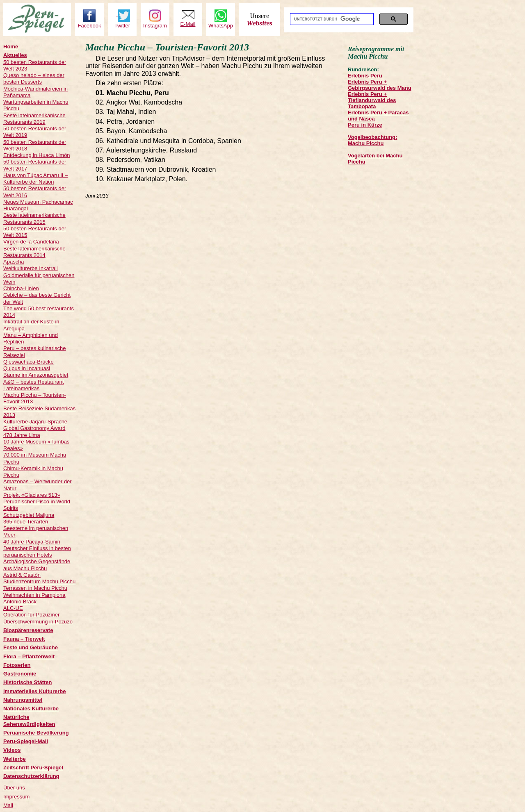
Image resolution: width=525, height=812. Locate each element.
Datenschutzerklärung (31, 776)
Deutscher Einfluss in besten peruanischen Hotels (37, 552)
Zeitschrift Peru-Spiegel (33, 768)
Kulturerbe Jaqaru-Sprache (35, 422)
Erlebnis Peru (365, 76)
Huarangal (16, 208)
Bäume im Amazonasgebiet (36, 375)
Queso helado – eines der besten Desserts (34, 78)
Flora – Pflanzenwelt (29, 656)
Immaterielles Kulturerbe (34, 691)
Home (11, 47)
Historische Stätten (27, 682)
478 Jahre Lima (22, 435)
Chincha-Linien (21, 288)
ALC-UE (13, 608)
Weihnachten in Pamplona (34, 595)
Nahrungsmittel (23, 700)
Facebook (89, 26)
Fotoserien (17, 665)
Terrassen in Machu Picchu (35, 588)
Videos (12, 750)
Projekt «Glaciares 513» (32, 495)
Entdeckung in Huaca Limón (37, 155)
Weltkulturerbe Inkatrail (31, 268)
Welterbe (15, 759)
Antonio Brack (20, 602)
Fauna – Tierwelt (24, 639)
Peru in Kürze (365, 125)
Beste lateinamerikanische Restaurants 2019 (34, 119)
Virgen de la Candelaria (31, 242)
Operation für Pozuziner (31, 615)
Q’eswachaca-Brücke (29, 362)
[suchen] (331, 19)
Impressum (16, 797)
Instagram (155, 26)
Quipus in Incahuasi (27, 368)
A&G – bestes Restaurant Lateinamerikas (33, 385)
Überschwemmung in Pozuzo (38, 622)
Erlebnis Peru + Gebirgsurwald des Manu (380, 85)
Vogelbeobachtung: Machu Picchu (372, 140)
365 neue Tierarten (26, 522)
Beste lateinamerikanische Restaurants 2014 (34, 252)
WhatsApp (221, 26)
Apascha (14, 262)
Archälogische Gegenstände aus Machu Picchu (37, 565)
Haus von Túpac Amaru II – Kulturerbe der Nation (35, 179)
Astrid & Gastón (22, 575)
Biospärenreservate (28, 630)
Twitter (122, 26)
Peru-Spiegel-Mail (26, 741)
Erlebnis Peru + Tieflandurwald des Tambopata (372, 100)
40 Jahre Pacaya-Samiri (32, 542)
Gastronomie (20, 674)
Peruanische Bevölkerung (36, 733)
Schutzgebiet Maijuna (29, 515)
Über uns (14, 788)
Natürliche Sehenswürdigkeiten (29, 720)
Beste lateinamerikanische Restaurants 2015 (34, 218)
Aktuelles (15, 55)
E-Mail (188, 24)
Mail (8, 805)
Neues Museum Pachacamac (38, 202)
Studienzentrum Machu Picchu (39, 581)
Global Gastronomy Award (34, 428)
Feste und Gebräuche (31, 647)
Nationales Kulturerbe (31, 709)
